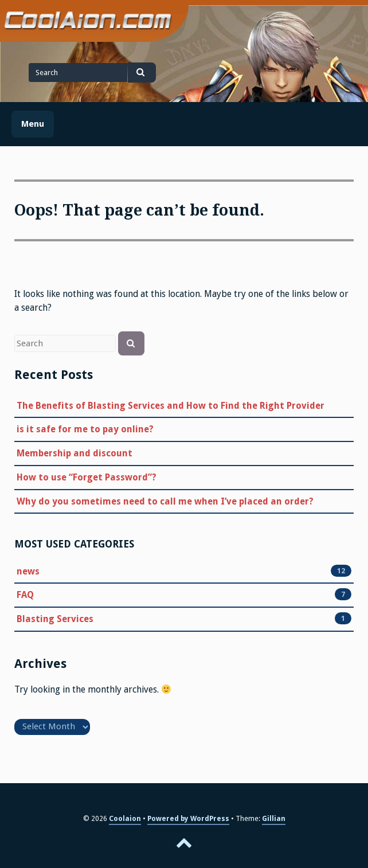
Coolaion (125, 819)
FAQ (25, 595)
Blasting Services (55, 619)
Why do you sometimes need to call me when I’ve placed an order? (165, 501)
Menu (33, 124)
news (28, 571)
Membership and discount (75, 453)
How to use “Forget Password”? (87, 477)
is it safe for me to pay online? (85, 429)
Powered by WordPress (188, 819)
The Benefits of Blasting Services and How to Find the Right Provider (171, 406)
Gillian (274, 819)
